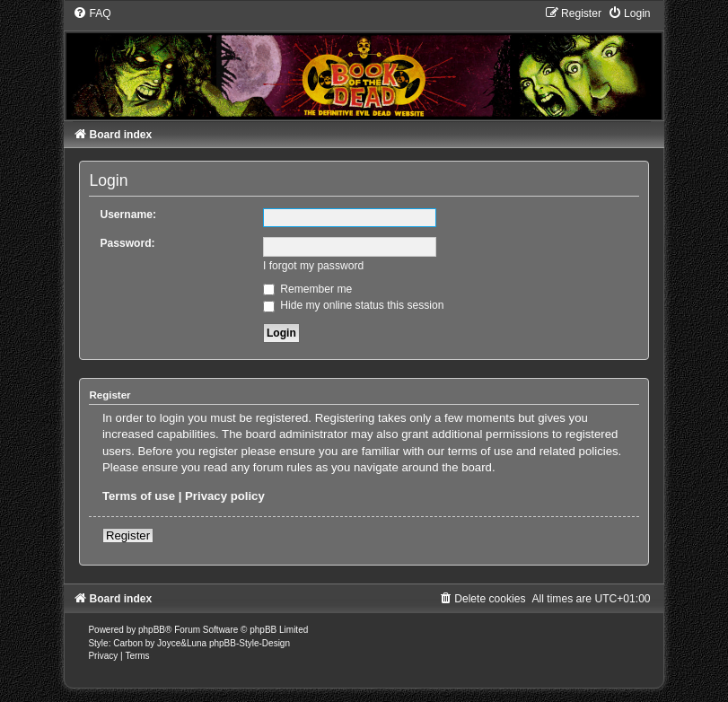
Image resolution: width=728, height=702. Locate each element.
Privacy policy (225, 496)
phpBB (152, 630)
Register (128, 535)
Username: (128, 215)
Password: (127, 243)
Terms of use (139, 496)
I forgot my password (313, 266)
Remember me (307, 289)
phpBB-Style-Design (250, 643)
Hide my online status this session (354, 305)
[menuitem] (92, 13)
